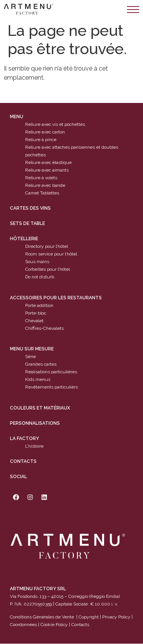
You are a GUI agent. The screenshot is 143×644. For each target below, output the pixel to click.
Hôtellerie (24, 239)
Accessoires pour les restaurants (56, 298)
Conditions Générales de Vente (42, 617)
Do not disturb (40, 277)
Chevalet (34, 321)
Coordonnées (23, 625)
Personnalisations (35, 423)
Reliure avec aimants (47, 170)
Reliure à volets (41, 178)
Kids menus (38, 380)
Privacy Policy (116, 617)
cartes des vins (30, 209)
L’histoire (34, 446)
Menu (17, 117)
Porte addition (39, 305)
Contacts (23, 461)
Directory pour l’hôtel (47, 247)
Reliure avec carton (45, 132)
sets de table (27, 224)
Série (31, 357)
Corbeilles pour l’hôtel (47, 270)
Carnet (32, 193)
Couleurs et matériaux (40, 408)
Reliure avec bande (45, 186)
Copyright (89, 617)
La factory (24, 438)
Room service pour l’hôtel (51, 254)
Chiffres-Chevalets (44, 328)
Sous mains (37, 262)
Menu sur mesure (32, 349)
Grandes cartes (41, 365)
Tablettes (50, 193)
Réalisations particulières (51, 372)
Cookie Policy (54, 625)
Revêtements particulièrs (51, 387)
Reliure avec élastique (48, 163)
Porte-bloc (36, 313)
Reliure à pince (41, 140)
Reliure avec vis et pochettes (55, 125)
